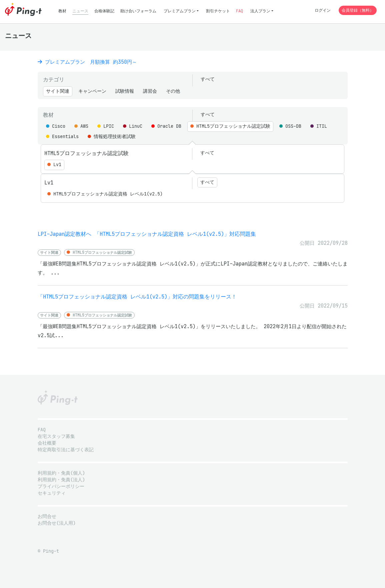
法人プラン (260, 11)
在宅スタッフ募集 (56, 436)
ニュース (80, 11)
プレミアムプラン (180, 11)
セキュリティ (52, 493)
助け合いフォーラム (138, 11)
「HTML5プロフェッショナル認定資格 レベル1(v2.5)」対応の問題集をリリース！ (137, 297)
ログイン (323, 10)
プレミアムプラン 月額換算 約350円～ (87, 62)
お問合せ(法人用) (57, 523)
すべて (208, 79)
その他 (173, 91)
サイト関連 (58, 91)
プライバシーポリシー (61, 486)
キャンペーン (92, 91)
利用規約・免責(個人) (61, 473)
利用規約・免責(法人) (61, 480)
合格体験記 (104, 11)
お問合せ (47, 516)
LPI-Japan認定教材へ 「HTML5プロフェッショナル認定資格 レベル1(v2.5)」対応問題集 (147, 234)
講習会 (150, 91)
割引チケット (218, 11)
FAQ (239, 11)
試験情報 (125, 91)
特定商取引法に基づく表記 (66, 450)
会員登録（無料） (358, 10)
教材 (62, 11)
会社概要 (47, 443)
